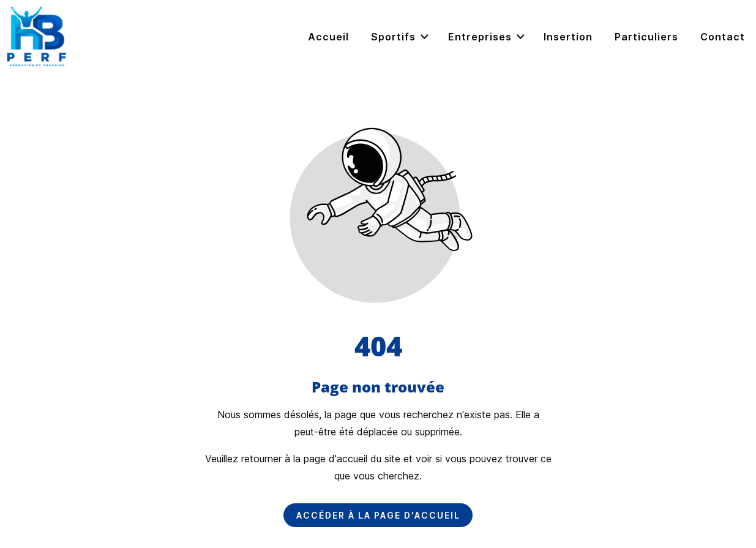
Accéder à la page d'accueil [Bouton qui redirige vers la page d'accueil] (378, 515)
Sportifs (401, 37)
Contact (723, 37)
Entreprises (487, 37)
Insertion (568, 37)
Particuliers (646, 37)
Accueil (328, 37)
